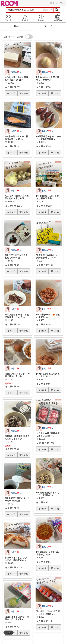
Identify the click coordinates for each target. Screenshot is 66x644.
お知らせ (41, 18)
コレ (12, 93)
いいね (25, 93)
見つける (25, 18)
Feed (8, 18)
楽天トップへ (57, 3)
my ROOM (58, 18)
